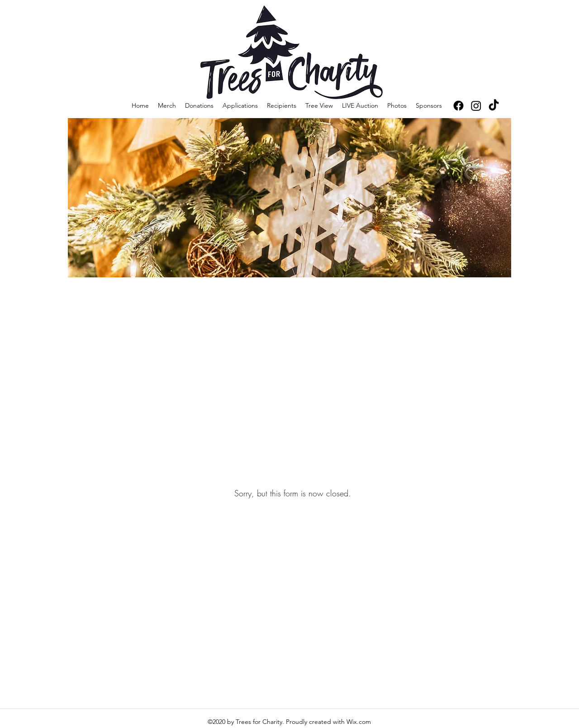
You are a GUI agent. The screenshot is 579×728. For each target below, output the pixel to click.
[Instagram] (476, 106)
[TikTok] (494, 106)
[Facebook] (458, 106)
